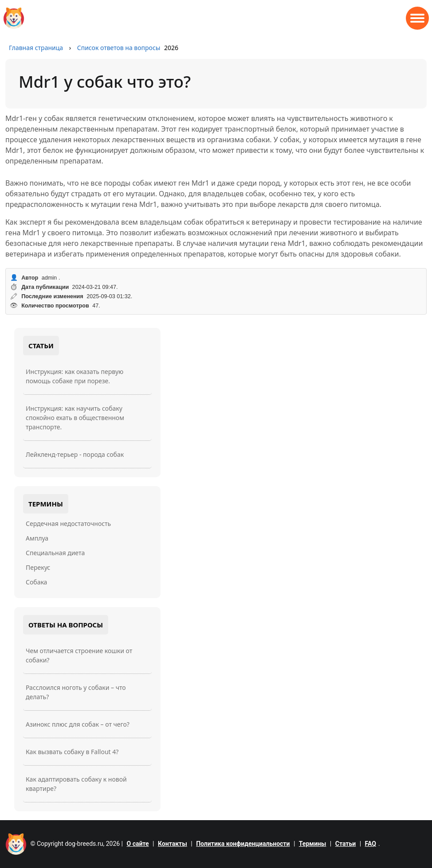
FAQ (371, 844)
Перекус (38, 567)
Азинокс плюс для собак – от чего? (78, 724)
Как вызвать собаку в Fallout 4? (72, 752)
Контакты (173, 844)
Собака (36, 582)
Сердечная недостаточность (68, 524)
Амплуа (37, 538)
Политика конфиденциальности (243, 844)
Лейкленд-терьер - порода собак (75, 454)
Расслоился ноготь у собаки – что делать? (76, 692)
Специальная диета (55, 553)
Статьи (346, 844)
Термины (313, 844)
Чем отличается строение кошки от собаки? (79, 655)
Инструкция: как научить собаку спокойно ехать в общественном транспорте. (75, 418)
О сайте (138, 844)
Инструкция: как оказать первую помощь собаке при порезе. (75, 376)
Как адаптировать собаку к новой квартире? (76, 784)
